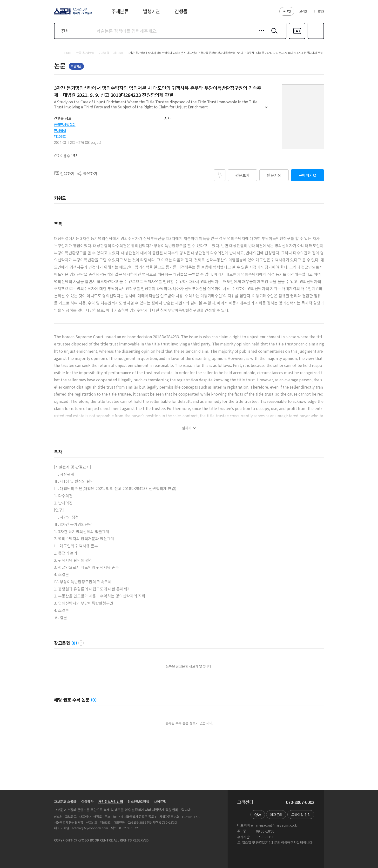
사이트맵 (160, 802)
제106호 (60, 136)
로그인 (287, 11)
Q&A (258, 815)
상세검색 (260, 34)
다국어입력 (297, 39)
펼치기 (266, 109)
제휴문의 (276, 815)
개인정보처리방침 (111, 802)
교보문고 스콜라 (65, 802)
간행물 (181, 11)
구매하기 (306, 175)
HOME (68, 53)
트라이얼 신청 (301, 815)
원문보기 (242, 175)
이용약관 (87, 802)
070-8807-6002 (300, 802)
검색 (273, 34)
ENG (321, 11)
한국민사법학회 (65, 125)
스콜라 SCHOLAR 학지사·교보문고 (72, 14)
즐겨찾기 (315, 39)
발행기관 (152, 11)
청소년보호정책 (138, 802)
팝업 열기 (81, 643)
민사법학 (60, 131)
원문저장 (274, 175)
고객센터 (305, 11)
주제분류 (120, 11)
